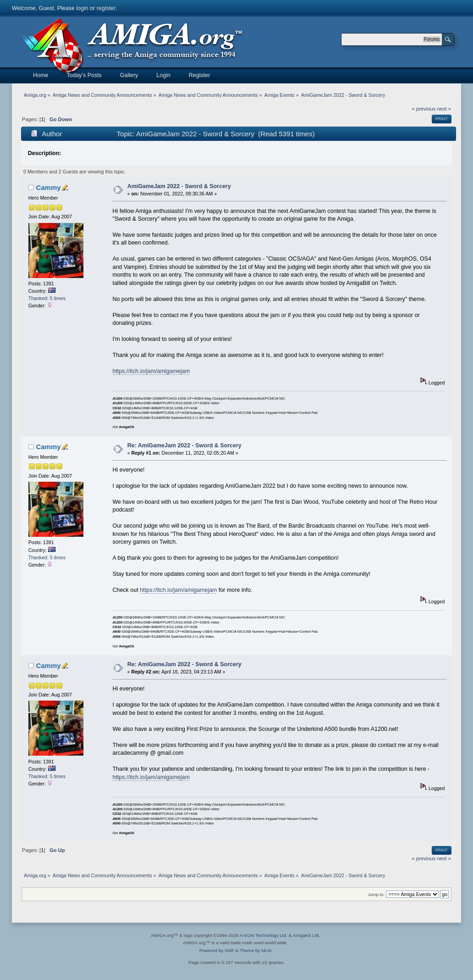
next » (444, 109)
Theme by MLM (256, 950)
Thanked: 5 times (47, 298)
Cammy (48, 187)
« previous (424, 109)
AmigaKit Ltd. (306, 935)
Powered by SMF (217, 950)
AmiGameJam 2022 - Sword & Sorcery (179, 186)
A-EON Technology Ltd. (264, 935)
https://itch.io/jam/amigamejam (151, 371)
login (82, 8)
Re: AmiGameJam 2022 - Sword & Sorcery (184, 445)
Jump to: (377, 894)
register (106, 8)
